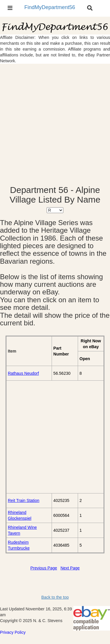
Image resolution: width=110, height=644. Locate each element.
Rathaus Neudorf (23, 373)
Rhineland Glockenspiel (20, 515)
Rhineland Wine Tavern (22, 530)
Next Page (70, 568)
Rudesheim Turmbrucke (19, 545)
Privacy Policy (13, 632)
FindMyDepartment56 (50, 7)
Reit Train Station (24, 500)
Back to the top (55, 597)
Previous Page (44, 568)
